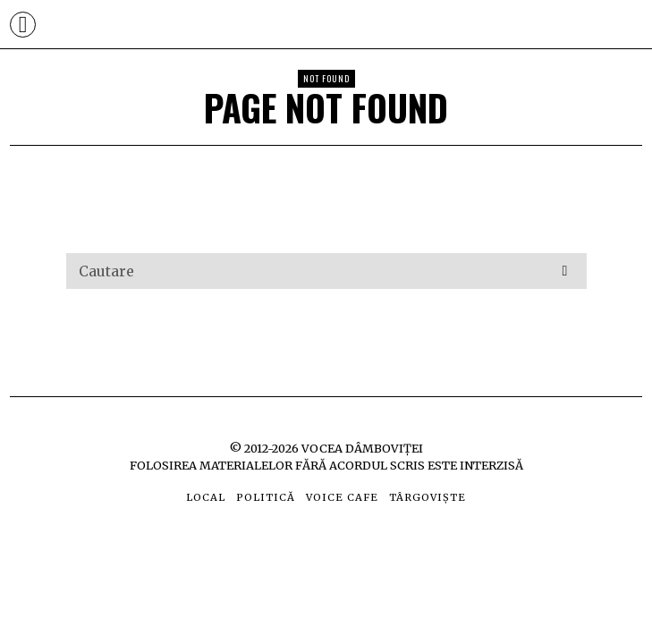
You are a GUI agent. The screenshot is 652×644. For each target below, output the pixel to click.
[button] (565, 271)
